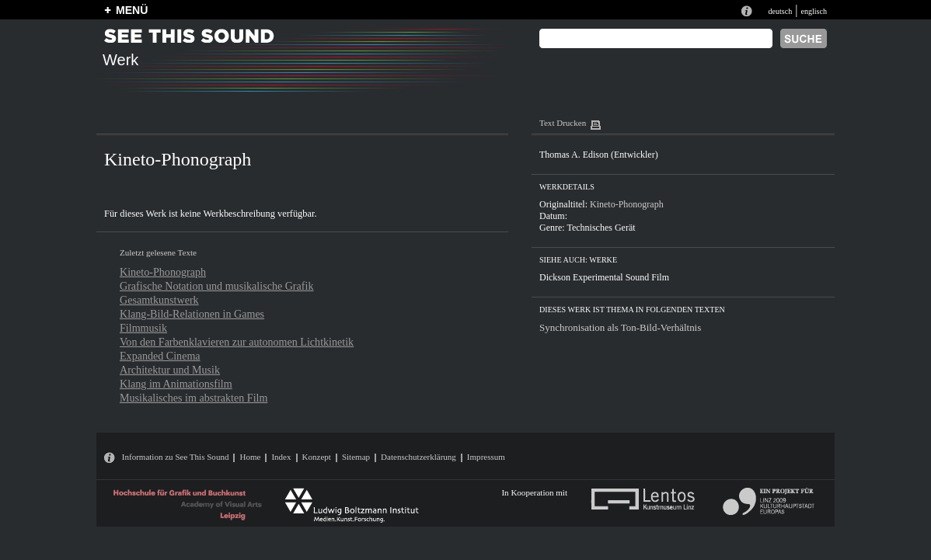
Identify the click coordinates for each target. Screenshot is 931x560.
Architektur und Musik (170, 370)
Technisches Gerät (601, 228)
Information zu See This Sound (176, 457)
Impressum (486, 457)
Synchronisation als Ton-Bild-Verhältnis (620, 327)
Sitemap (356, 457)
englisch (814, 11)
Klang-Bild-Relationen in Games (192, 314)
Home (250, 457)
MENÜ (132, 10)
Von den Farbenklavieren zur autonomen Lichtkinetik (237, 342)
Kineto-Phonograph (163, 272)
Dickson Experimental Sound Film (604, 277)
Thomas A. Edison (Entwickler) (599, 155)
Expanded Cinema (160, 356)
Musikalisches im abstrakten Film (194, 398)
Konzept (317, 457)
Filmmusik (143, 328)
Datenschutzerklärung (418, 457)
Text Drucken (563, 123)
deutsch (780, 11)
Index (281, 457)
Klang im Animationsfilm (176, 384)
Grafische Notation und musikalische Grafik (216, 286)
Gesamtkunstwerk (159, 300)
